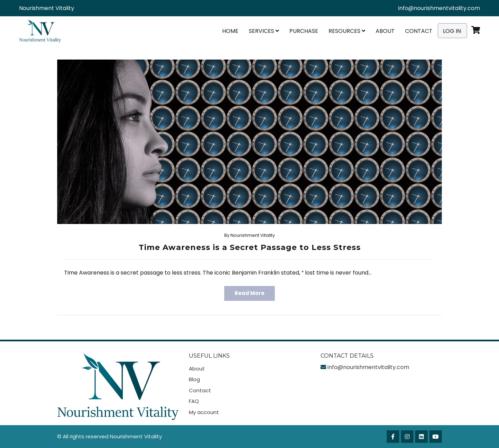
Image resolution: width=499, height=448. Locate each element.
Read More (249, 293)
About (385, 31)
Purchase (304, 31)
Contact (419, 31)
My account (204, 412)
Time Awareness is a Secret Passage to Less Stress (250, 247)
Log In (452, 31)
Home (230, 31)
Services (264, 31)
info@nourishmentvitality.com (439, 8)
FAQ (194, 401)
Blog (194, 379)
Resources (347, 31)
